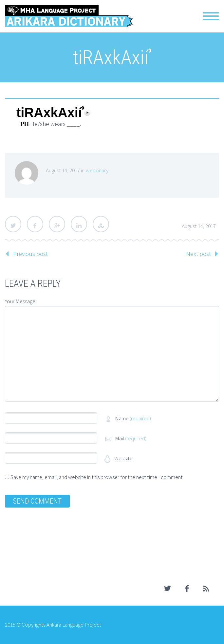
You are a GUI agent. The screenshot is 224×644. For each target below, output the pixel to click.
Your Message (20, 301)
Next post (198, 254)
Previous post (30, 254)
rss (206, 589)
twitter (167, 589)
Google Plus (57, 224)
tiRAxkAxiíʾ (50, 113)
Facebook (35, 224)
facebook (187, 589)
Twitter (13, 224)
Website (123, 458)
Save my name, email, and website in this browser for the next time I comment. (97, 477)
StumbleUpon (101, 224)
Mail (131, 438)
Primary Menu (211, 16)
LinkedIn (79, 224)
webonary (97, 170)
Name (133, 418)
